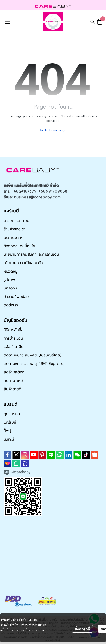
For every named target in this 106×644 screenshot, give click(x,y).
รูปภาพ (9, 280)
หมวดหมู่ (11, 271)
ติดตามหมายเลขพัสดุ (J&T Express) (34, 364)
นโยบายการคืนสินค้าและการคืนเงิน (31, 254)
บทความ (10, 288)
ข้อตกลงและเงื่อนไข (19, 246)
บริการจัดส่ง (14, 237)
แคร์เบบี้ (10, 422)
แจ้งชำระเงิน (14, 347)
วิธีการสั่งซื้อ (13, 330)
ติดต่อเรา (11, 305)
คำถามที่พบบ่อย (16, 297)
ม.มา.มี (9, 439)
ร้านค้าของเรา (15, 229)
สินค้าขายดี (12, 389)
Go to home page (53, 130)
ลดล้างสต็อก (14, 372)
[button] (92, 22)
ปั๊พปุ (7, 431)
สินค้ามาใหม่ (13, 380)
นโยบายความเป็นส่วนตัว (22, 630)
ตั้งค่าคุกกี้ (82, 629)
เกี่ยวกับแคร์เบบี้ (16, 221)
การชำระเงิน (13, 338)
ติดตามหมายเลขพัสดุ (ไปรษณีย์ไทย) (32, 355)
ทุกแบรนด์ (12, 414)
